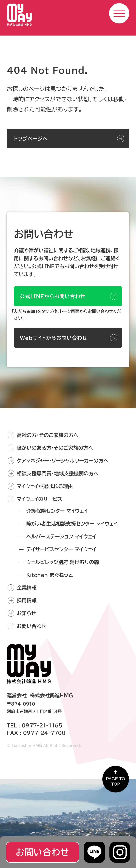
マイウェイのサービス (39, 499)
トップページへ (31, 139)
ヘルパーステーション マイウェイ (61, 536)
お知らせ (26, 613)
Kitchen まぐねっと (50, 575)
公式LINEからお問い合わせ (53, 300)
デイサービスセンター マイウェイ (61, 549)
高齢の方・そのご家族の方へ (47, 435)
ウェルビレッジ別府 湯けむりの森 (63, 562)
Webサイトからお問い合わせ (54, 342)
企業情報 (27, 588)
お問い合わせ (32, 626)
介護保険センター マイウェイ (57, 511)
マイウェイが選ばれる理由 (45, 486)
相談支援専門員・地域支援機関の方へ (58, 473)
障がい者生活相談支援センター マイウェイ (72, 524)
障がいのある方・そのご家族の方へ (55, 448)
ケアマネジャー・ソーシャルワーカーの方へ (62, 461)
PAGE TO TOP (116, 781)
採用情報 (27, 600)
